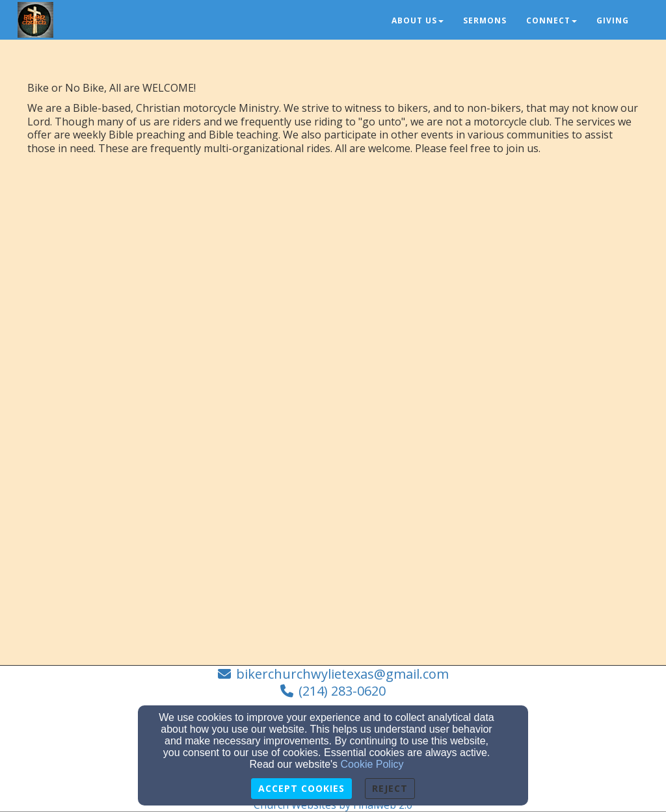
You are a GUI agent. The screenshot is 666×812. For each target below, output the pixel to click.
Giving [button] (613, 20)
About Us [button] (418, 20)
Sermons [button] (485, 20)
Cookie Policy (372, 764)
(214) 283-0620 (342, 691)
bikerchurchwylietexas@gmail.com (342, 674)
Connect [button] (552, 20)
